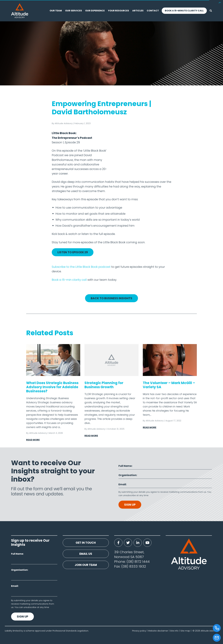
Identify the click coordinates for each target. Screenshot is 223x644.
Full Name (125, 466)
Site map (185, 631)
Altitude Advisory (64, 123)
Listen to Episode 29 (73, 252)
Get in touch (86, 543)
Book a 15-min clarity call (69, 280)
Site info (174, 631)
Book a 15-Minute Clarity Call (184, 11)
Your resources (118, 11)
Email (122, 484)
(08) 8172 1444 (138, 562)
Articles (138, 11)
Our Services (74, 11)
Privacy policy (139, 631)
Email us (86, 554)
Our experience (95, 11)
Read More (33, 440)
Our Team (56, 11)
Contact (153, 11)
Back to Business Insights (111, 298)
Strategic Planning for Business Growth (104, 385)
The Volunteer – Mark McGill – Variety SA (169, 385)
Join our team (86, 565)
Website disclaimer (158, 631)
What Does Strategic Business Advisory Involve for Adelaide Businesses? (52, 387)
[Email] (217, 638)
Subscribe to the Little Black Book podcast (81, 267)
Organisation (127, 475)
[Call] (217, 628)
